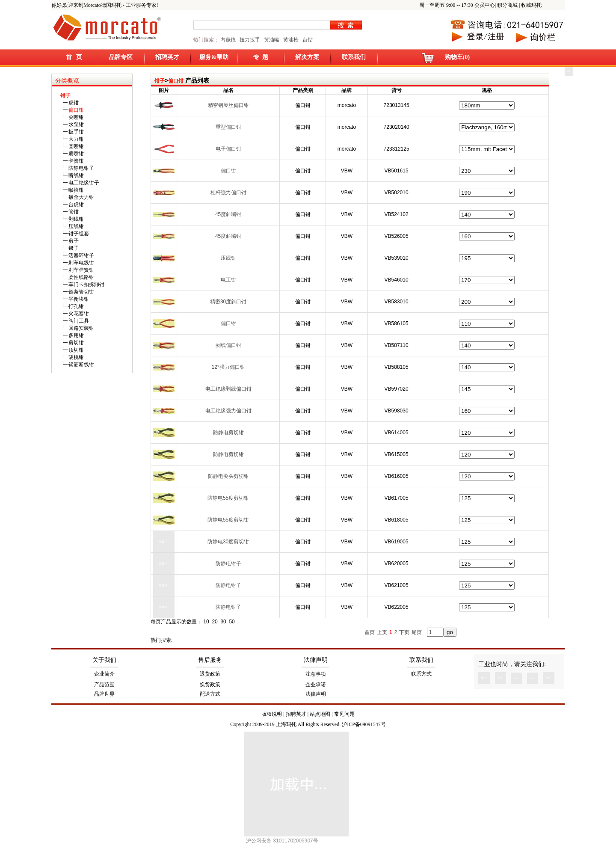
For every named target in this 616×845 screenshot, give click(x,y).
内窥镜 (228, 40)
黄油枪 (291, 40)
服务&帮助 (214, 57)
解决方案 (307, 57)
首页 (370, 632)
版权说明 (272, 714)
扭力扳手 (250, 40)
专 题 (261, 57)
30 (223, 622)
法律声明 (316, 660)
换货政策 (210, 685)
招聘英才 (167, 57)
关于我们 (104, 660)
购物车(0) (457, 57)
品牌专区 (121, 57)
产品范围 (104, 685)
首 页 (74, 57)
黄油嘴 (272, 40)
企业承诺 (316, 685)
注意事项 (316, 674)
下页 (404, 632)
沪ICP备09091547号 (364, 724)
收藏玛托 (531, 5)
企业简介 (104, 674)
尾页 (417, 632)
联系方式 (421, 674)
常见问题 (344, 714)
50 (232, 622)
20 (215, 622)
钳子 (160, 81)
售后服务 (210, 660)
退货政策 (210, 674)
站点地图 (320, 714)
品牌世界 (104, 694)
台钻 (307, 40)
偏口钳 (176, 81)
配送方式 (210, 694)
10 (206, 622)
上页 (382, 632)
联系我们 (354, 57)
